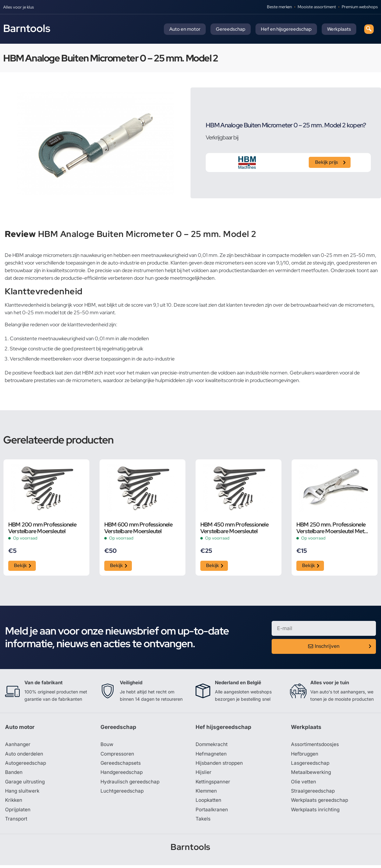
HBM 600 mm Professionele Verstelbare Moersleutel (138, 528)
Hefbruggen (305, 755)
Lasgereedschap (311, 765)
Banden (14, 774)
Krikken (14, 803)
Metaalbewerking (311, 774)
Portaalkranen (212, 812)
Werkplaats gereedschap (321, 803)
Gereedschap (231, 29)
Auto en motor (185, 29)
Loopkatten (209, 803)
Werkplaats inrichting (316, 812)
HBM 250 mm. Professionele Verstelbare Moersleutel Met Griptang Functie (331, 528)
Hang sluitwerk (23, 793)
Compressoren (118, 755)
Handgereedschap (122, 774)
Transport (16, 822)
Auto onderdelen (25, 755)
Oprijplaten (18, 812)
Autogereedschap (26, 765)
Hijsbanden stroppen (220, 765)
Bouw (107, 746)
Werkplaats (339, 29)
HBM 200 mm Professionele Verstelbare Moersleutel (42, 528)
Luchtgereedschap (123, 793)
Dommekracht (212, 746)
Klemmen (207, 793)
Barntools (27, 28)
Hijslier (204, 774)
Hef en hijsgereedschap (286, 29)
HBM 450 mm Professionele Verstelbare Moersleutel (234, 528)
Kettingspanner (213, 784)
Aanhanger (18, 746)
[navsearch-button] (369, 29)
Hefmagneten (212, 755)
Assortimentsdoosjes (316, 746)
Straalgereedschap (313, 793)
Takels (203, 822)
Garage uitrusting (26, 784)
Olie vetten (304, 784)
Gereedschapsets (121, 765)
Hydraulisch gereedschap (131, 784)
